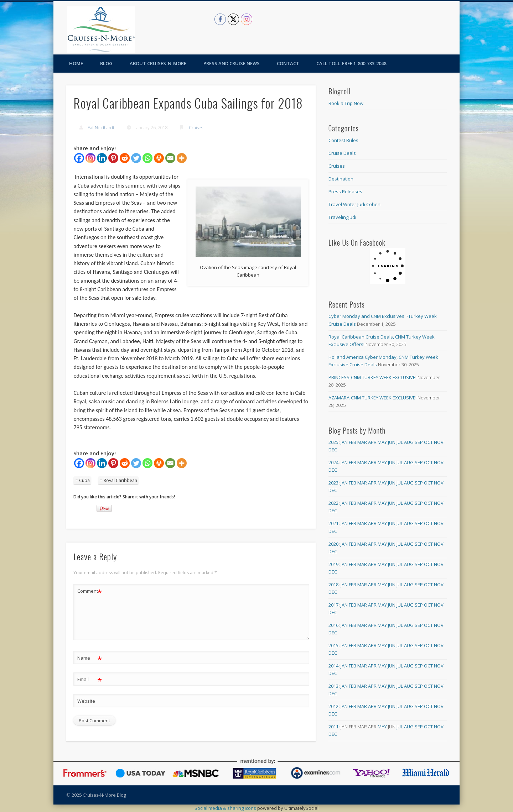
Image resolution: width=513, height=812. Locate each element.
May (382, 442)
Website (86, 701)
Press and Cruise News (232, 63)
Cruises (196, 128)
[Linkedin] (102, 158)
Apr (372, 442)
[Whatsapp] (147, 158)
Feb (353, 442)
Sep (419, 442)
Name (90, 658)
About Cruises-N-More (158, 63)
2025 (333, 442)
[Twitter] (136, 158)
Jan (344, 442)
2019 (333, 564)
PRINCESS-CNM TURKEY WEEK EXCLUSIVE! (372, 377)
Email (90, 679)
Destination (341, 179)
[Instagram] (90, 158)
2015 (333, 645)
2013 (333, 686)
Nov (439, 442)
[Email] (170, 158)
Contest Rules (343, 140)
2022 (333, 503)
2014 (333, 666)
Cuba (84, 480)
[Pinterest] (113, 158)
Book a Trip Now (346, 103)
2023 (333, 483)
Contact (288, 63)
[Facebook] (79, 158)
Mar (362, 442)
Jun (392, 442)
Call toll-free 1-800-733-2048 (351, 63)
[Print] (159, 158)
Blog (106, 63)
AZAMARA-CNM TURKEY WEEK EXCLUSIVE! (372, 398)
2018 (333, 585)
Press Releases (345, 192)
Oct (428, 442)
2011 (333, 727)
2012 (333, 706)
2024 (333, 462)
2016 (333, 625)
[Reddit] (125, 158)
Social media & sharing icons (226, 808)
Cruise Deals (342, 153)
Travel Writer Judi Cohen (354, 204)
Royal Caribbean (120, 480)
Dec (333, 450)
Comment (90, 591)
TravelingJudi (342, 217)
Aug (409, 442)
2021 (333, 523)
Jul (400, 442)
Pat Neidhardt (101, 128)
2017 (333, 605)
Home (76, 63)
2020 (333, 544)
